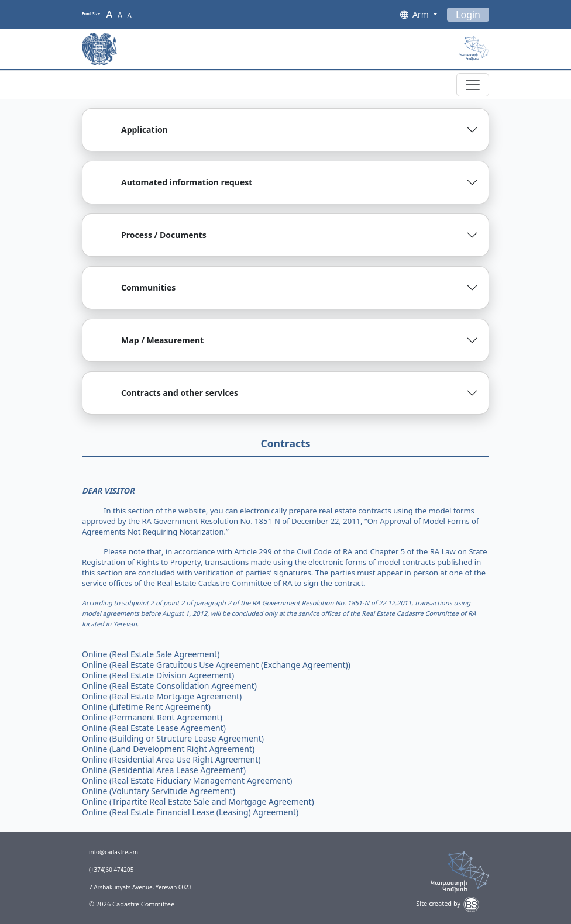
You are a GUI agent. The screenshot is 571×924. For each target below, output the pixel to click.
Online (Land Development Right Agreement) (168, 749)
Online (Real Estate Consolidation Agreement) (169, 686)
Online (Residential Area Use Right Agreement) (171, 759)
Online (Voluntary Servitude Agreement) (159, 791)
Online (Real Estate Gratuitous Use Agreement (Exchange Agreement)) (216, 665)
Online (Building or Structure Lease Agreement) (173, 738)
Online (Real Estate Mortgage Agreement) (162, 696)
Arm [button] (422, 15)
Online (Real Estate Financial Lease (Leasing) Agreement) (190, 812)
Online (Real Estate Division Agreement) (158, 675)
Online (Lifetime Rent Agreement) (146, 707)
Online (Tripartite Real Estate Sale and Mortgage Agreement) (198, 801)
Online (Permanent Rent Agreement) (152, 717)
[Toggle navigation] (473, 85)
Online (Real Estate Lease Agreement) (154, 728)
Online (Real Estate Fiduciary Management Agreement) (187, 780)
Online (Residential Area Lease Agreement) (164, 770)
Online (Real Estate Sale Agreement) (151, 654)
